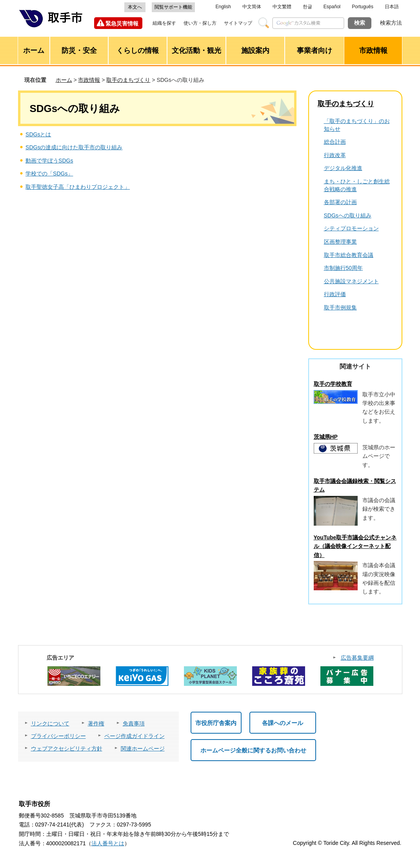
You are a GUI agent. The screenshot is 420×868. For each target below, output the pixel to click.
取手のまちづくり (128, 80)
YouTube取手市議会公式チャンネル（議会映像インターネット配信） (355, 546)
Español (332, 7)
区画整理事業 (340, 242)
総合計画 (335, 142)
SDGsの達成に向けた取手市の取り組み (74, 147)
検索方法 (391, 23)
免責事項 (134, 723)
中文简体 (252, 7)
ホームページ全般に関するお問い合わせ (253, 750)
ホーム (64, 80)
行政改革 (335, 155)
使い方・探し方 (200, 23)
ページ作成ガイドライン (135, 736)
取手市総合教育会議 (349, 255)
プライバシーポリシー (58, 736)
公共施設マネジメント (351, 281)
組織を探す (164, 23)
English (223, 7)
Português (363, 7)
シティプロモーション (351, 228)
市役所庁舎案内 (216, 723)
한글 (307, 7)
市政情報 (89, 80)
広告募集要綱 (357, 658)
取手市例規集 (340, 307)
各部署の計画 (340, 202)
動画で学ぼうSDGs (49, 161)
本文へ (135, 7)
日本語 (392, 7)
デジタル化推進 (343, 168)
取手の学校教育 (333, 384)
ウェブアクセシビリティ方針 (67, 749)
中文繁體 (282, 7)
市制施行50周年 (344, 268)
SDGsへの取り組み (348, 215)
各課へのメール (283, 723)
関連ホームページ (143, 749)
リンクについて (50, 723)
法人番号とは (108, 843)
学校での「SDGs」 (49, 174)
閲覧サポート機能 (173, 7)
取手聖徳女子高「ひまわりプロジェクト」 (78, 187)
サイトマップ (238, 23)
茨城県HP (326, 437)
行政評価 (335, 294)
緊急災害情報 (122, 24)
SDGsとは (38, 134)
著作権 (96, 723)
